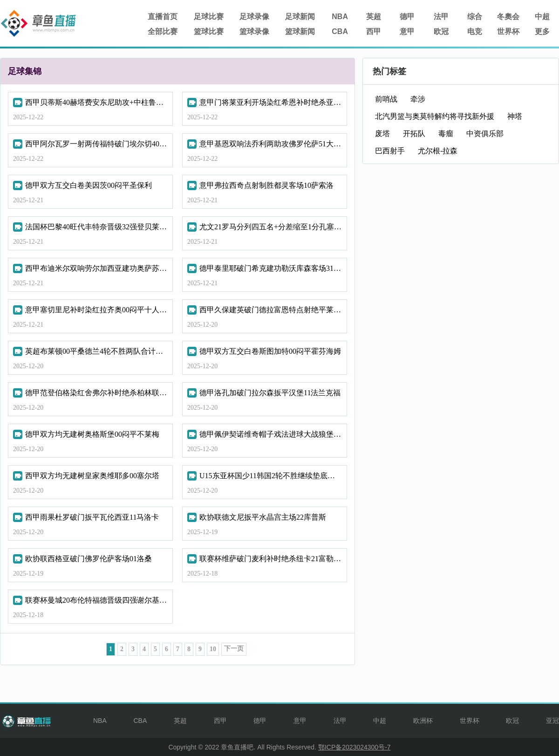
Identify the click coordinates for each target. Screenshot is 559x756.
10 (213, 649)
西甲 (374, 31)
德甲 (407, 17)
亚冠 (552, 721)
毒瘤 (446, 134)
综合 (475, 17)
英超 (374, 17)
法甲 (441, 17)
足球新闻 (300, 17)
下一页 (234, 649)
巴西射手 (390, 151)
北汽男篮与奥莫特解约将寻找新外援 (435, 116)
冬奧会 (508, 17)
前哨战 (386, 99)
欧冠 (441, 31)
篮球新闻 (300, 31)
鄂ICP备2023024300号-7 (354, 747)
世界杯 (508, 31)
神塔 (515, 116)
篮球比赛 (209, 31)
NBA (340, 17)
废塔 (382, 134)
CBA (340, 31)
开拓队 (414, 134)
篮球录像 (254, 31)
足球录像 (254, 17)
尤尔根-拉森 (438, 151)
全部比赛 (163, 31)
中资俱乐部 (485, 134)
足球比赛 (209, 17)
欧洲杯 (423, 721)
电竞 (475, 31)
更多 (542, 31)
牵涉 (418, 99)
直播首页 (163, 17)
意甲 (407, 31)
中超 (542, 17)
